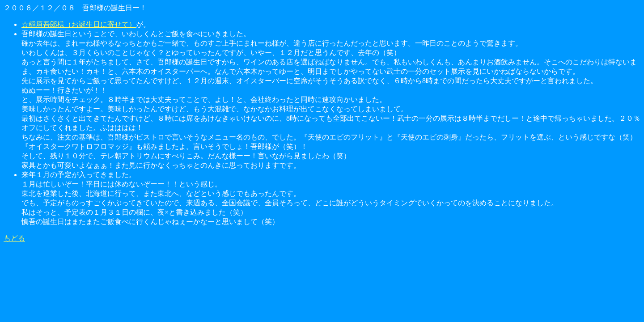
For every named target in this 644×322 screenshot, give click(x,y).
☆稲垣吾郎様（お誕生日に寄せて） (79, 24)
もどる (14, 238)
